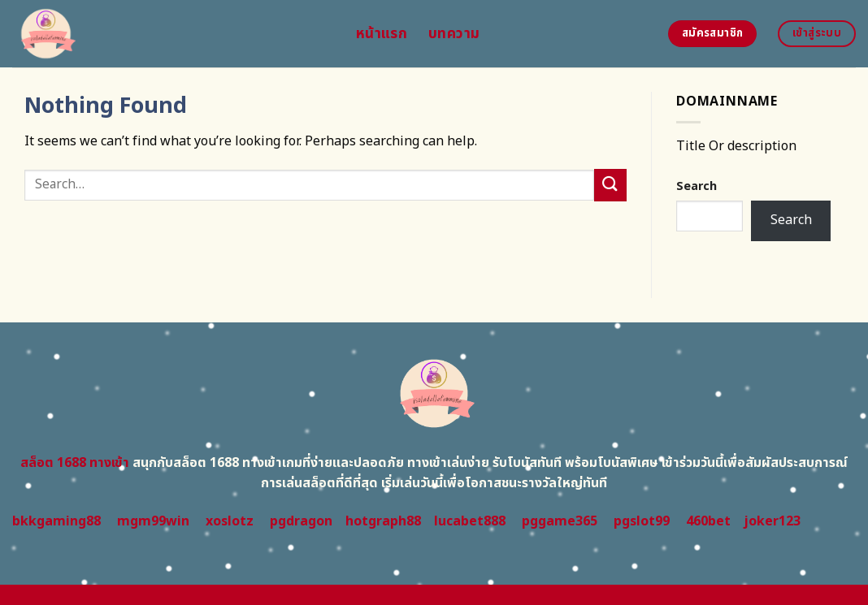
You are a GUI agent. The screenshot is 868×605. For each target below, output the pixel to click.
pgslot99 (642, 521)
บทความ (454, 34)
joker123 (772, 521)
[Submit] (610, 185)
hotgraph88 (383, 521)
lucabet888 (470, 521)
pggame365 (560, 521)
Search (697, 186)
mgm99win (153, 521)
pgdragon (301, 521)
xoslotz (230, 521)
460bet (708, 521)
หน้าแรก (382, 34)
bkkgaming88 (56, 521)
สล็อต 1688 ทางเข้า (75, 463)
